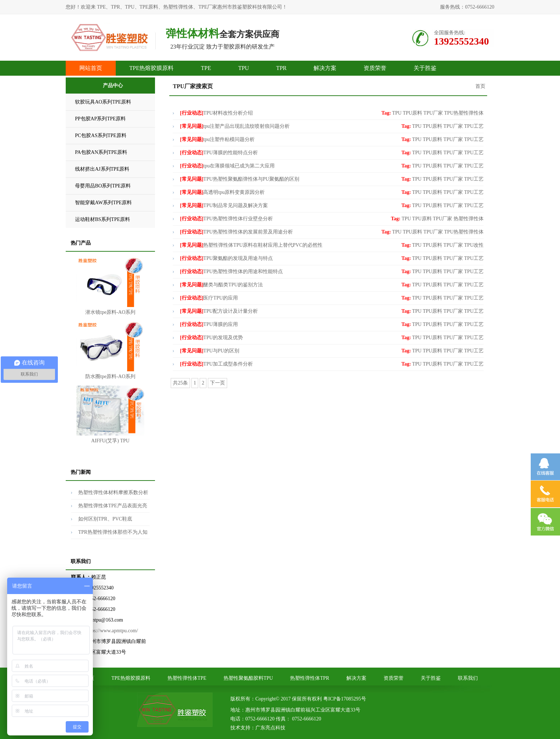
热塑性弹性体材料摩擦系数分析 (113, 492)
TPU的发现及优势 (211, 338)
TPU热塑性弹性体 (464, 113)
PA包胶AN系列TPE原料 (101, 152)
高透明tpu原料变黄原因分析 (222, 192)
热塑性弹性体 (469, 219)
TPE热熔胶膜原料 (151, 68)
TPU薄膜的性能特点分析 (219, 153)
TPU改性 (474, 245)
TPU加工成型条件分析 (216, 364)
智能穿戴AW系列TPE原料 (103, 203)
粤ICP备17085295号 (345, 699)
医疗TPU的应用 (209, 298)
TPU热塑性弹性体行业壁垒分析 (226, 219)
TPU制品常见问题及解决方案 (224, 205)
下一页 (217, 383)
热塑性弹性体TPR (310, 678)
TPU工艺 (474, 126)
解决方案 (325, 68)
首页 (480, 86)
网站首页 (91, 68)
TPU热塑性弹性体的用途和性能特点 (231, 272)
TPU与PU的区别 (210, 351)
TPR (281, 68)
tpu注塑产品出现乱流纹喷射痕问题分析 (235, 126)
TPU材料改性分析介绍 (216, 113)
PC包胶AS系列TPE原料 (101, 135)
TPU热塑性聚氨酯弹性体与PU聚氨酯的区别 (240, 179)
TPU (244, 68)
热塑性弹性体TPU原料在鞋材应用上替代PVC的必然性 (251, 245)
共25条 (180, 383)
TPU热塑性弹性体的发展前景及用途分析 (236, 232)
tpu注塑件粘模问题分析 (217, 139)
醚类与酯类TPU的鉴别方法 (221, 285)
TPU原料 (412, 113)
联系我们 (468, 678)
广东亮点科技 (270, 728)
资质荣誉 (375, 68)
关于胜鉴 (425, 68)
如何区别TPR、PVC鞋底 (105, 519)
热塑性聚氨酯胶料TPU (248, 678)
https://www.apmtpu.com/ (112, 631)
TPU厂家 (433, 113)
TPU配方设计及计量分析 (219, 311)
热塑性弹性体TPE (187, 678)
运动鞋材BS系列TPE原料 (102, 219)
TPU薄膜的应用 (209, 324)
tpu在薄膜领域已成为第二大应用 (227, 166)
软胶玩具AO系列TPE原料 (103, 102)
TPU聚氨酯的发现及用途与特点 (226, 258)
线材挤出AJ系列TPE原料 (102, 169)
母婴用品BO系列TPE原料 (103, 186)
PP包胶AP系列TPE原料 (100, 119)
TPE (206, 68)
